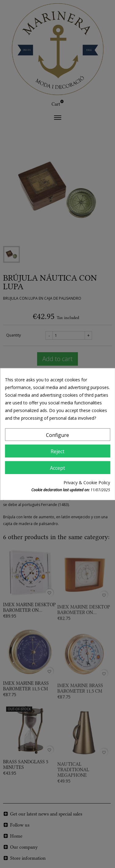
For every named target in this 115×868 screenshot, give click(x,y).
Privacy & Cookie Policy (87, 483)
